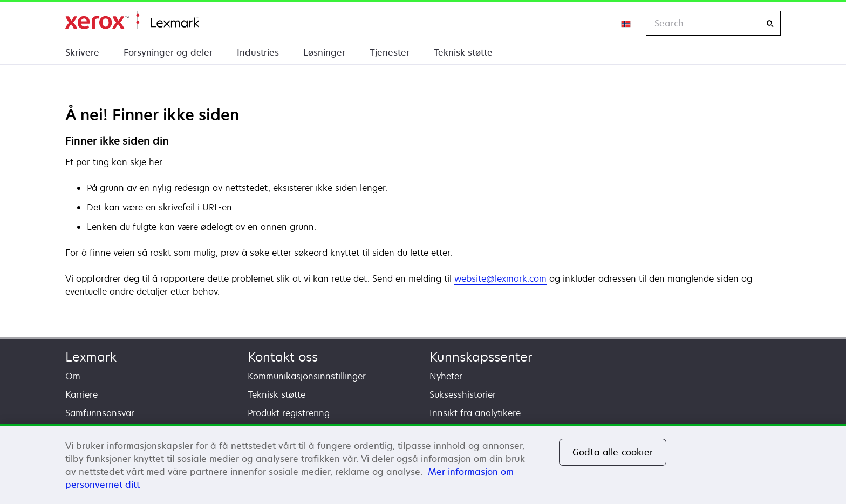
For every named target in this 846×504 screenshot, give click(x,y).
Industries (258, 52)
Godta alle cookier (613, 452)
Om (73, 376)
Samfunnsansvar (100, 413)
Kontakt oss (283, 357)
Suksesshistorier (463, 394)
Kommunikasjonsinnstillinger (307, 376)
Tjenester (390, 52)
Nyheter (446, 376)
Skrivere (82, 52)
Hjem (132, 20)
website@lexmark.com (500, 278)
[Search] (770, 23)
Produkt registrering (289, 413)
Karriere (81, 394)
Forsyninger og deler (168, 52)
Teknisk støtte (463, 52)
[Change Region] (626, 23)
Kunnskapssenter (481, 357)
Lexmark (91, 357)
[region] (423, 464)
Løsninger (324, 52)
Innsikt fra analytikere (475, 413)
